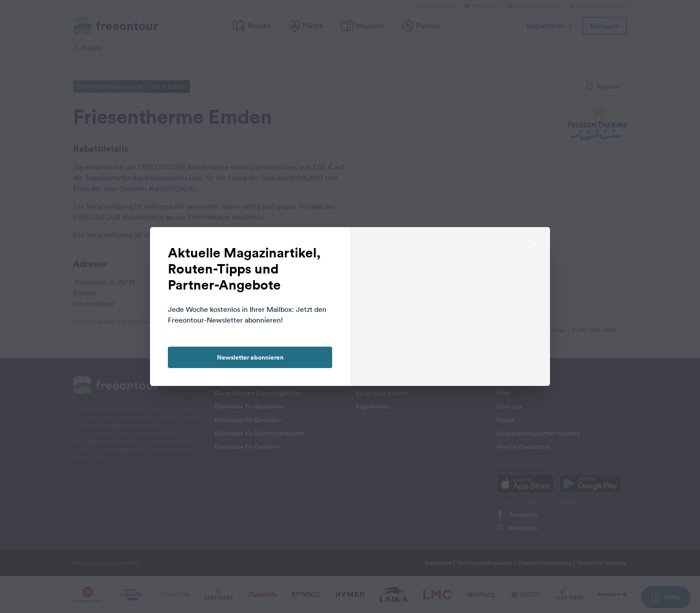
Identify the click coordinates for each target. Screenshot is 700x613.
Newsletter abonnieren (250, 357)
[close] (534, 243)
